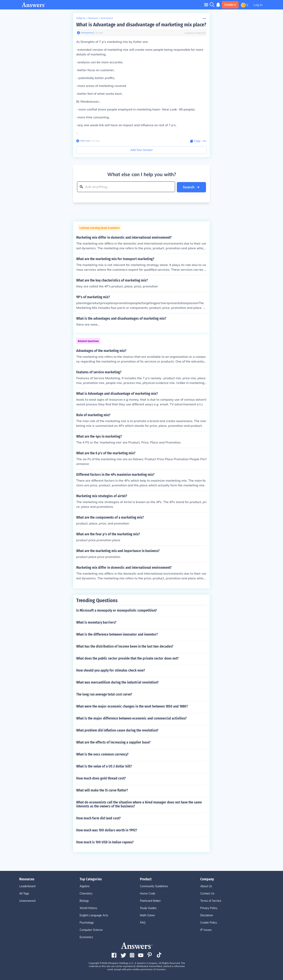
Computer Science (91, 930)
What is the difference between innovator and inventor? (117, 634)
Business (93, 18)
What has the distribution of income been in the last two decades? (125, 646)
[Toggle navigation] (206, 5)
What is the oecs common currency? (102, 754)
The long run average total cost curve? (104, 694)
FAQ (143, 922)
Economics (107, 18)
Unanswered (27, 901)
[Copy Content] (195, 141)
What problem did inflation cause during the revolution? (117, 730)
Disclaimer (207, 915)
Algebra (85, 886)
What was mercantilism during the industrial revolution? (117, 682)
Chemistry (86, 893)
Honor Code (148, 893)
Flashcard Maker (150, 901)
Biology (84, 901)
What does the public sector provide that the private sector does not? (127, 658)
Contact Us (207, 893)
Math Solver (147, 915)
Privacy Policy (209, 908)
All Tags (24, 893)
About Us (206, 886)
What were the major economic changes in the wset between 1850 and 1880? (132, 706)
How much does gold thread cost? (101, 778)
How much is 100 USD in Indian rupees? (105, 842)
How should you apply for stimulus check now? (111, 670)
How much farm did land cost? (98, 818)
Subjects (81, 18)
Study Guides (148, 908)
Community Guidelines (154, 886)
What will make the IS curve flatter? (102, 790)
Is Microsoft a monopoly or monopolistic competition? (117, 610)
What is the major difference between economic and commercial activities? (131, 718)
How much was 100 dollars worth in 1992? (107, 830)
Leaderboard (27, 886)
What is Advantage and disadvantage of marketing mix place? (141, 25)
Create (230, 5)
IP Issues (206, 930)
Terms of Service (211, 901)
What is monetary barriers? (96, 622)
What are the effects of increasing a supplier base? (113, 742)
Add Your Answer (142, 150)
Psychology (87, 922)
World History (88, 908)
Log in (258, 5)
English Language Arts (94, 915)
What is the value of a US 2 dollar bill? (104, 766)
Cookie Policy (209, 922)
